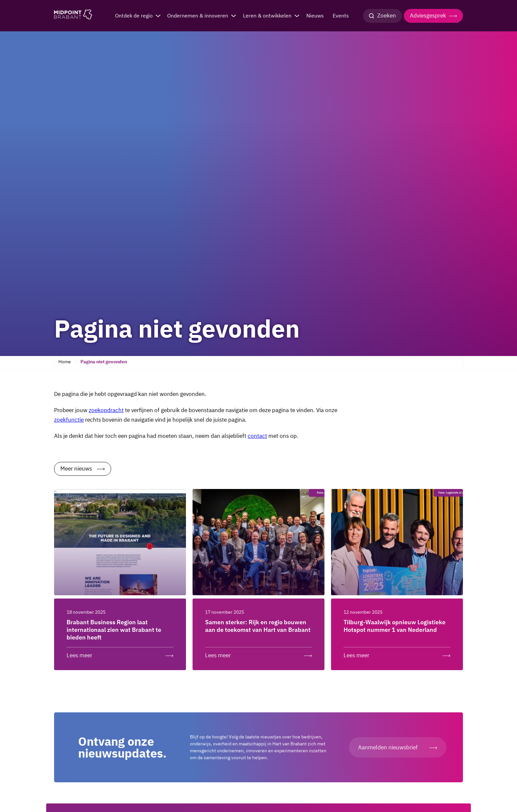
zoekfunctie (69, 420)
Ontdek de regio (134, 16)
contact (257, 436)
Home (65, 362)
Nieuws (315, 16)
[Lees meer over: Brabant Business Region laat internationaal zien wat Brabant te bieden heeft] (120, 654)
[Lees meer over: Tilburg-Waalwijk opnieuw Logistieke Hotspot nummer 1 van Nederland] (397, 654)
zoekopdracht (106, 410)
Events (341, 16)
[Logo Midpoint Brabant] (73, 16)
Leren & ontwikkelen (267, 16)
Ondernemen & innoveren (198, 16)
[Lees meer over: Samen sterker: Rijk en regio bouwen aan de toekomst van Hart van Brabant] (258, 654)
